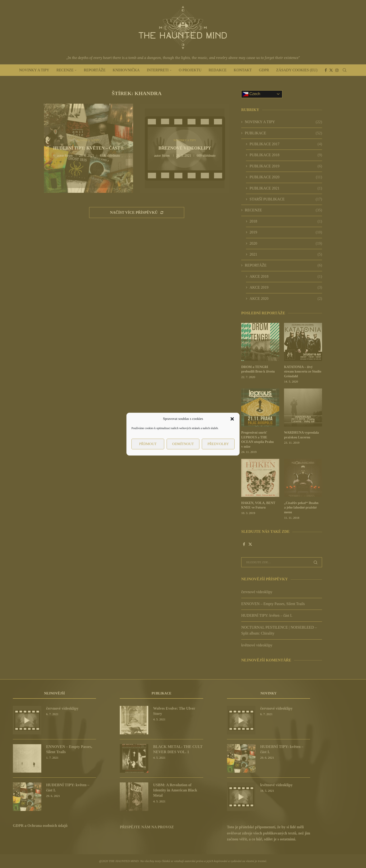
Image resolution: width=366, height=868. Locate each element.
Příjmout (148, 444)
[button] (232, 419)
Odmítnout (183, 444)
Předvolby (218, 444)
